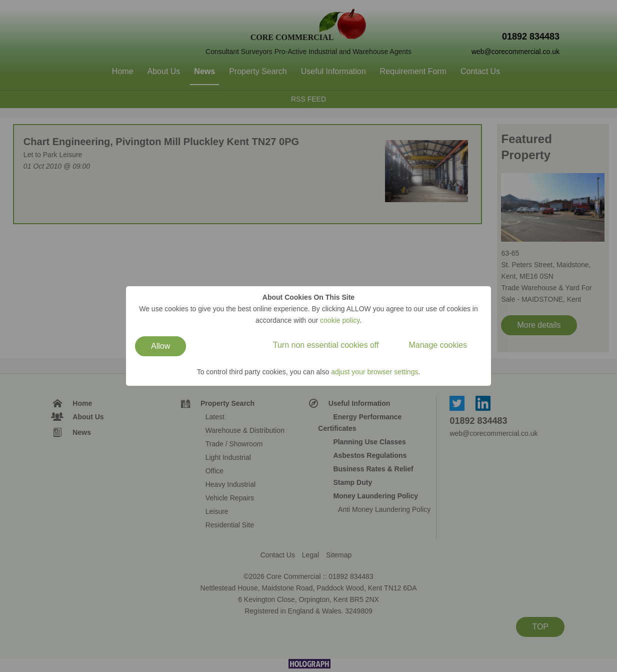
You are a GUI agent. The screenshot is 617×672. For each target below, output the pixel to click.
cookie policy (340, 320)
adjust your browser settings (374, 372)
